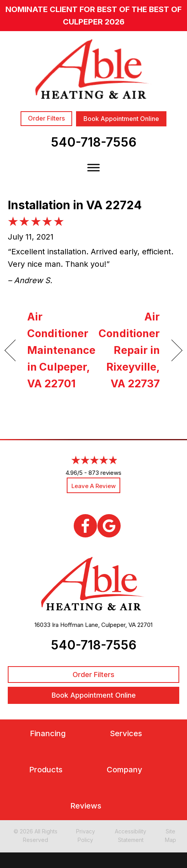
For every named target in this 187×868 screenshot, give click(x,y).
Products (46, 770)
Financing (48, 734)
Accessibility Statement (131, 836)
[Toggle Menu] (93, 167)
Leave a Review (93, 486)
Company (125, 770)
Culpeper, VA (119, 625)
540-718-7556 (94, 142)
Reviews (86, 806)
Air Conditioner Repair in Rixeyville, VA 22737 (129, 350)
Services (126, 734)
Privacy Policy (86, 836)
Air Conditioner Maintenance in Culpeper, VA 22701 (61, 350)
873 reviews (105, 473)
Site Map (171, 836)
